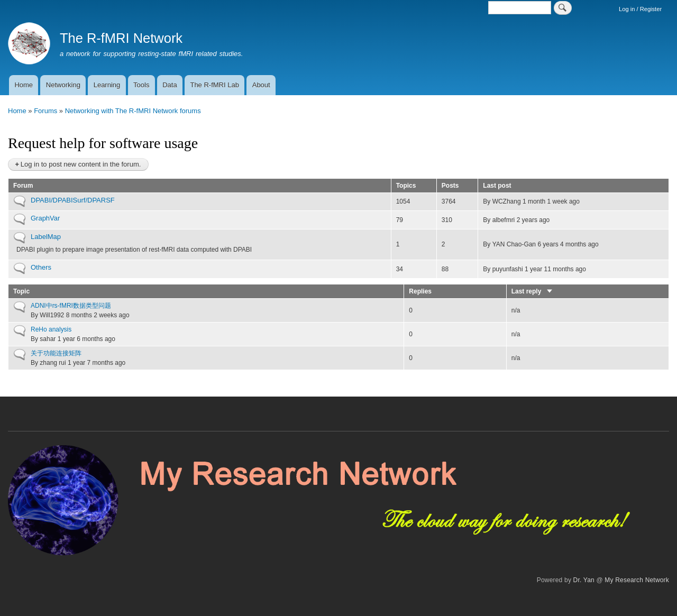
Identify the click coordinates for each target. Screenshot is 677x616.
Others (41, 267)
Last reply (532, 291)
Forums (45, 111)
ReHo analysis (51, 329)
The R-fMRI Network (121, 38)
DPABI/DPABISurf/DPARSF (73, 200)
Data (170, 85)
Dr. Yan (584, 580)
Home (24, 85)
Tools (141, 85)
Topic (21, 291)
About (261, 85)
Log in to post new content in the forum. (81, 164)
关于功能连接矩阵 (56, 353)
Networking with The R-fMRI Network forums (133, 111)
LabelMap (46, 237)
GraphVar (45, 218)
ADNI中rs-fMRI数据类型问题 (71, 306)
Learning (107, 85)
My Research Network (637, 580)
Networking (63, 85)
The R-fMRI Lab (214, 85)
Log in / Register (640, 9)
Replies (420, 291)
